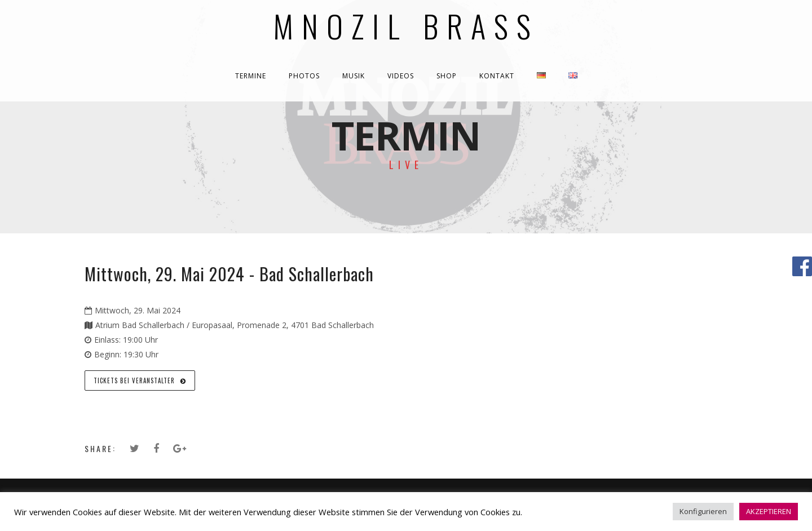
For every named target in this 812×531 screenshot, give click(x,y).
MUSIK (354, 76)
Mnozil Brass (406, 25)
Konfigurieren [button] (703, 511)
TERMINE (251, 76)
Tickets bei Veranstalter (140, 380)
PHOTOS (304, 76)
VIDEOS (401, 76)
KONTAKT (497, 76)
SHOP (447, 76)
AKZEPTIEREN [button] (769, 511)
